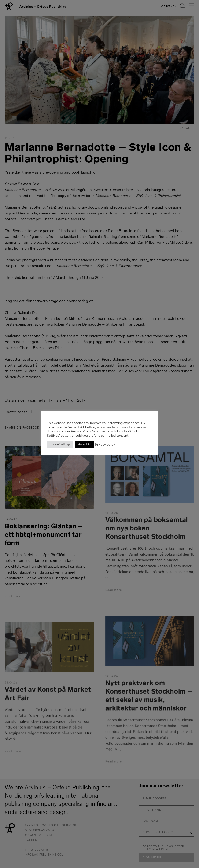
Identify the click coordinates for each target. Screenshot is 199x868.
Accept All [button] (85, 444)
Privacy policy (105, 444)
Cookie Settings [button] (60, 444)
